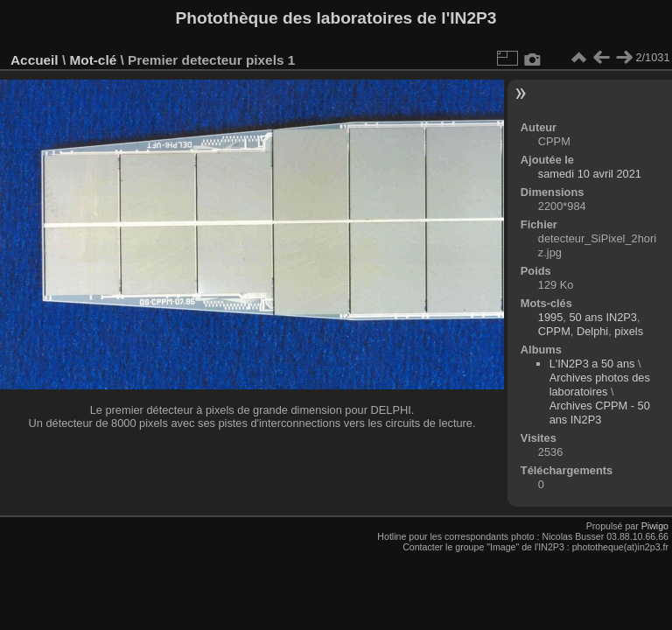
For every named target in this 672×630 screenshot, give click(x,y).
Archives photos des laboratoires (600, 385)
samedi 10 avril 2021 (590, 174)
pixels (629, 331)
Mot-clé (93, 60)
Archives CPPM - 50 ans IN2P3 (600, 413)
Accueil (35, 60)
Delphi (592, 331)
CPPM (554, 331)
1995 (550, 317)
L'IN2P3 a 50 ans (592, 364)
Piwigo (655, 526)
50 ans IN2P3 (603, 317)
